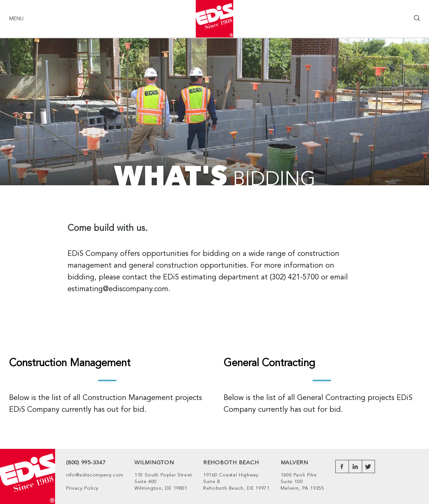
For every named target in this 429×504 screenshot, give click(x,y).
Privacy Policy (82, 488)
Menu (16, 19)
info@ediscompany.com (95, 475)
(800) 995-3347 (86, 463)
